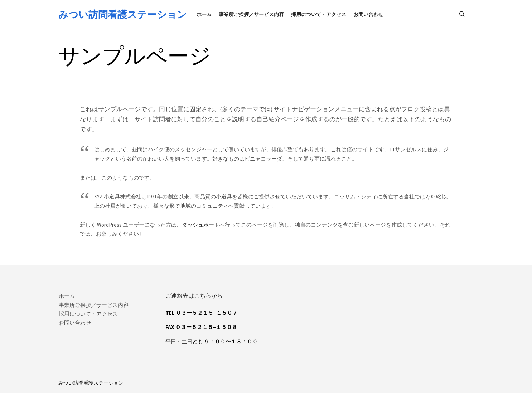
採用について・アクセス (88, 314)
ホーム (67, 296)
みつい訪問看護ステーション (94, 14)
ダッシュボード (201, 225)
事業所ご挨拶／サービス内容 (94, 305)
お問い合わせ (75, 323)
